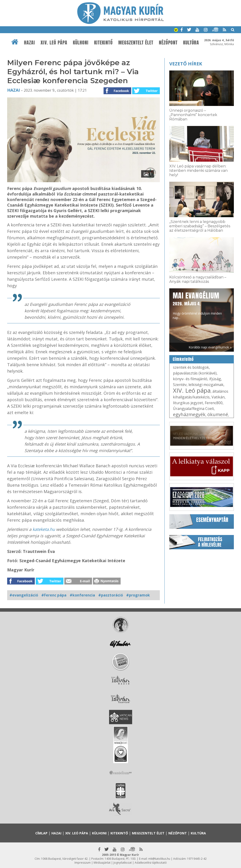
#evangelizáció (24, 595)
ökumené (218, 414)
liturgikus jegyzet (188, 403)
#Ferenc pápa (54, 595)
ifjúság (215, 379)
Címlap (41, 833)
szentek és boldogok (191, 367)
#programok (138, 595)
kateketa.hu (44, 529)
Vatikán (218, 397)
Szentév (180, 385)
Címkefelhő (183, 359)
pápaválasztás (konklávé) (195, 373)
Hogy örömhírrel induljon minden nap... (197, 305)
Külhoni (81, 43)
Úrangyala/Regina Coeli (193, 409)
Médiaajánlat (102, 863)
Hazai (30, 43)
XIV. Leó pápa (54, 43)
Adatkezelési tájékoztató (151, 863)
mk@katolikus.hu (159, 859)
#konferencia (82, 595)
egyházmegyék (189, 414)
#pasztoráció (111, 595)
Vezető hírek (186, 64)
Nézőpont (168, 43)
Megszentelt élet (136, 43)
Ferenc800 (214, 403)
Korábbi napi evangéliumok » (210, 347)
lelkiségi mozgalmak (206, 385)
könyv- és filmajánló (190, 379)
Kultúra (191, 43)
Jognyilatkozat (123, 863)
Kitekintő (103, 43)
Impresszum (83, 863)
